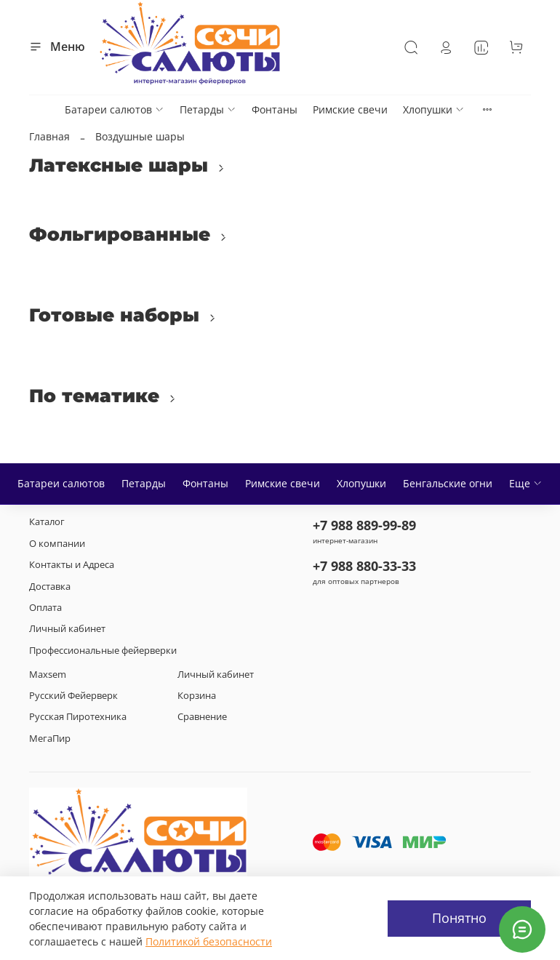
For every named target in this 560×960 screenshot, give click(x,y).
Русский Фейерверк (73, 696)
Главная (49, 136)
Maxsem (48, 675)
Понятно (459, 918)
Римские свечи (350, 109)
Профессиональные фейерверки (103, 651)
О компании (57, 544)
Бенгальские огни (448, 483)
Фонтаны (275, 109)
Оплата (45, 608)
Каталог (47, 522)
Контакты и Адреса (72, 565)
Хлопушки (434, 109)
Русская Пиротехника (78, 717)
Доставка (50, 587)
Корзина (197, 696)
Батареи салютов (115, 109)
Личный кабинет (67, 629)
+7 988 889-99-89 (364, 525)
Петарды (208, 109)
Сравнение (202, 717)
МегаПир (50, 739)
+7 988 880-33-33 (364, 566)
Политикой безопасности (209, 941)
